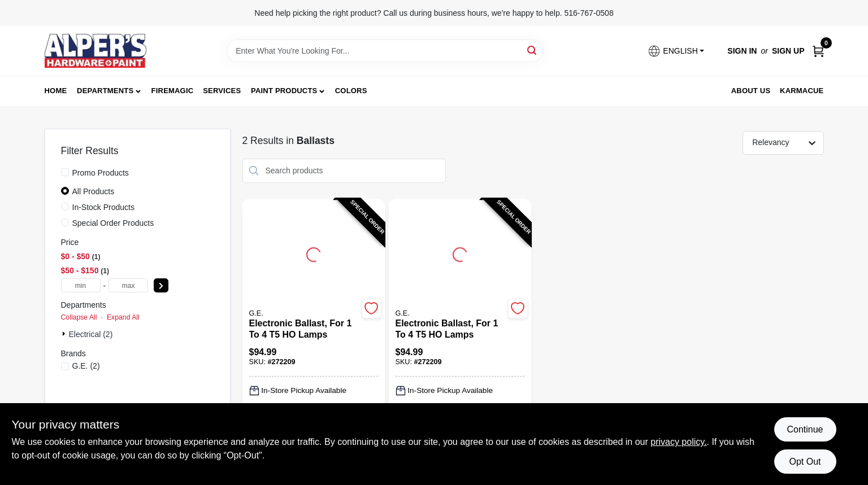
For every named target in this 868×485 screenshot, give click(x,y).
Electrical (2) (91, 334)
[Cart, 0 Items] (818, 51)
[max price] (128, 285)
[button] (676, 51)
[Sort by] (789, 142)
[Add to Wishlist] (372, 309)
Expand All (123, 317)
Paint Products (284, 91)
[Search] (533, 50)
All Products (94, 191)
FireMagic (173, 91)
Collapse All (79, 317)
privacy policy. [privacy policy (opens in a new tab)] (678, 442)
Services (222, 91)
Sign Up (788, 51)
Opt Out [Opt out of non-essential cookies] (805, 462)
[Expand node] (65, 334)
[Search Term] (385, 51)
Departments (105, 91)
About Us (751, 91)
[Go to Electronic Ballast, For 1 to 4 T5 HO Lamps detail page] (314, 253)
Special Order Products (113, 223)
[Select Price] (161, 285)
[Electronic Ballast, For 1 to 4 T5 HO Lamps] (304, 329)
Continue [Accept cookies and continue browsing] (805, 429)
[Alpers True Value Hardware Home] (96, 51)
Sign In (742, 51)
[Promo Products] (65, 172)
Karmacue (802, 91)
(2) (86, 366)
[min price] (81, 285)
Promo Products (101, 173)
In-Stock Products (104, 207)
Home (56, 91)
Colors (351, 91)
